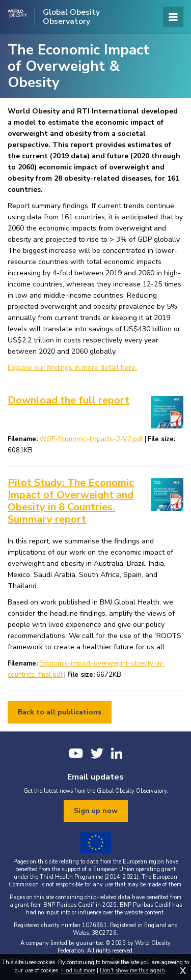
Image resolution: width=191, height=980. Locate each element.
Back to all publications (60, 712)
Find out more (78, 971)
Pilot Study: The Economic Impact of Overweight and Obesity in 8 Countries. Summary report (71, 501)
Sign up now (96, 811)
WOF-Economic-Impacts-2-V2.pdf (91, 439)
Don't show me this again (132, 971)
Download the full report (69, 400)
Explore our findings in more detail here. (72, 368)
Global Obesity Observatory (71, 17)
